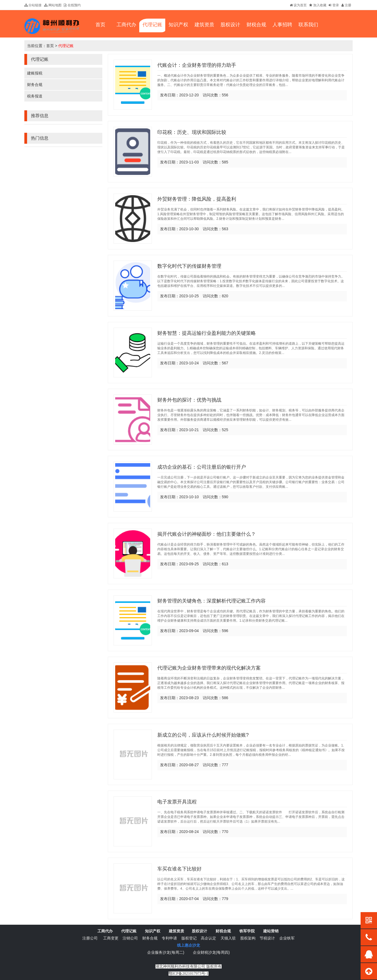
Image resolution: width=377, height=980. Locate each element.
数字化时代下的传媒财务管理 (189, 266)
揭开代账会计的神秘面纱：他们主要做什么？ (207, 534)
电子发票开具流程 (177, 802)
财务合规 (35, 85)
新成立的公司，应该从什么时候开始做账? (203, 735)
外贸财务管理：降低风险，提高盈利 (197, 199)
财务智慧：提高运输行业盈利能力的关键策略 (207, 333)
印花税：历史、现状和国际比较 (192, 132)
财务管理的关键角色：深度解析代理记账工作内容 (211, 601)
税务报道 (35, 96)
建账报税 (35, 73)
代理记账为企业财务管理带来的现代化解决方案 (209, 668)
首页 (50, 46)
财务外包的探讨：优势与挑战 (189, 400)
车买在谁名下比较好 (179, 869)
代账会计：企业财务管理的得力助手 (197, 65)
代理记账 (66, 46)
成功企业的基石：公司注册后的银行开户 (202, 467)
